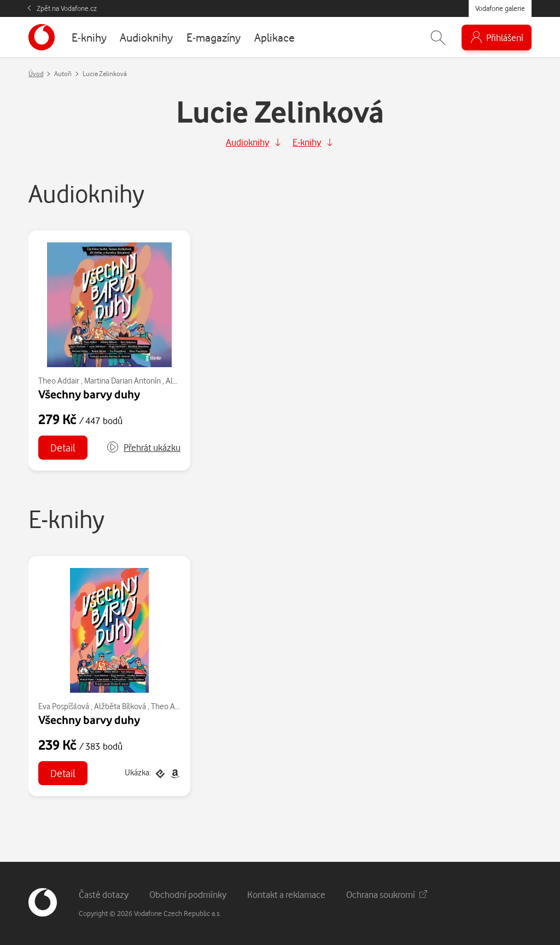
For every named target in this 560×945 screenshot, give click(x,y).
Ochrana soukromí (387, 894)
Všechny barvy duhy (89, 394)
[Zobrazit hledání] (438, 37)
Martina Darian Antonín (122, 381)
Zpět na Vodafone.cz (67, 8)
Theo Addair (59, 381)
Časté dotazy (104, 894)
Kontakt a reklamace (286, 894)
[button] (143, 448)
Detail (63, 447)
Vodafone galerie (500, 8)
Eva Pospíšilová (64, 706)
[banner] (42, 37)
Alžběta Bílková (120, 706)
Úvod (36, 74)
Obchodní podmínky (188, 894)
